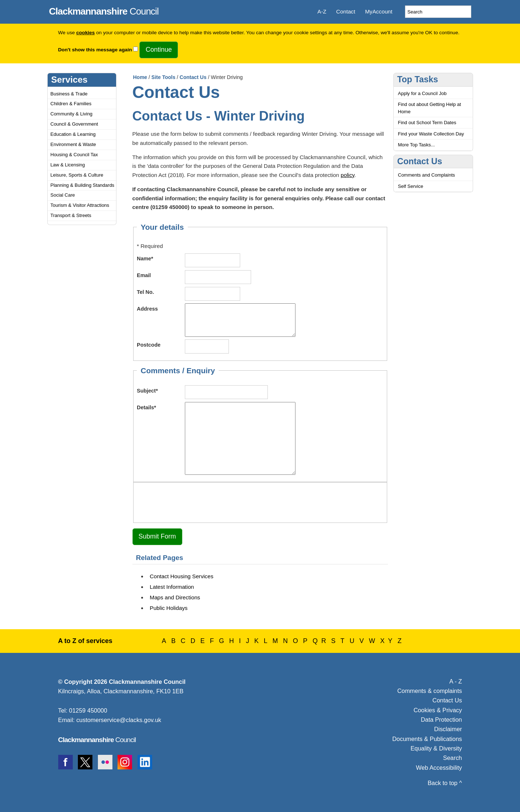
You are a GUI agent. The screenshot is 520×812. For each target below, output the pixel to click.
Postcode (149, 345)
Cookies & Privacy (438, 710)
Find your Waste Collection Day (431, 134)
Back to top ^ (445, 783)
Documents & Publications (427, 739)
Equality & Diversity (436, 748)
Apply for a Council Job (422, 93)
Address (147, 309)
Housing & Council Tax (74, 155)
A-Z (322, 11)
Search (453, 758)
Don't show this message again (95, 50)
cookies (85, 33)
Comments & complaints (430, 691)
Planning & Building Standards (83, 185)
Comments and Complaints (427, 175)
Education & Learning (73, 134)
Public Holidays (169, 608)
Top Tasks (418, 79)
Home (140, 77)
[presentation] (192, 501)
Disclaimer (448, 729)
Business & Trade (69, 94)
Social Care (63, 195)
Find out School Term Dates (427, 123)
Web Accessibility (439, 768)
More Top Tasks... (416, 145)
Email (144, 275)
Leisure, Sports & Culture (77, 175)
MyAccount (379, 11)
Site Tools (163, 77)
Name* (145, 259)
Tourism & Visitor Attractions (80, 205)
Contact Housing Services (182, 576)
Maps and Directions (175, 597)
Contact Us (193, 77)
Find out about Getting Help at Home (430, 108)
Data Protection (441, 720)
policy (348, 175)
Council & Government (74, 124)
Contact (346, 11)
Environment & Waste (73, 144)
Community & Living (72, 114)
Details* (146, 407)
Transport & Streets (71, 215)
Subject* (147, 391)
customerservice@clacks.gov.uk (119, 720)
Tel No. (145, 292)
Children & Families (71, 104)
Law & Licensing (68, 165)
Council (104, 10)
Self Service (411, 186)
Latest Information (172, 587)
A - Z (456, 681)
